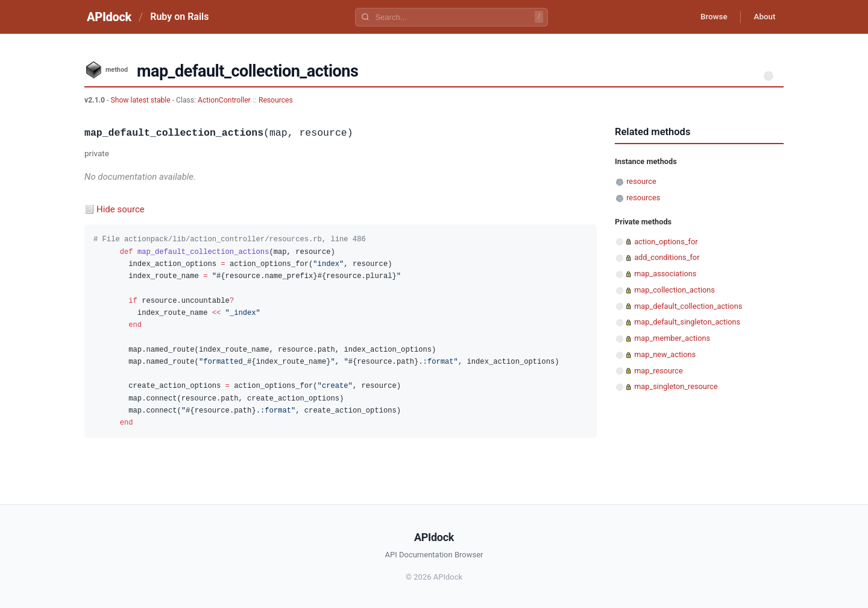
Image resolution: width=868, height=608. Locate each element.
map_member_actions (672, 338)
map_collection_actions (675, 290)
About (763, 17)
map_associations (665, 274)
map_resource (659, 371)
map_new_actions (665, 354)
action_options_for (666, 242)
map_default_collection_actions (688, 306)
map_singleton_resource (676, 386)
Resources (276, 100)
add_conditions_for (667, 257)
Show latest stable (141, 100)
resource (641, 181)
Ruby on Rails (179, 17)
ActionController (224, 100)
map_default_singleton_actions (687, 322)
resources (643, 198)
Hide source (121, 209)
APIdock (109, 17)
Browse (708, 17)
